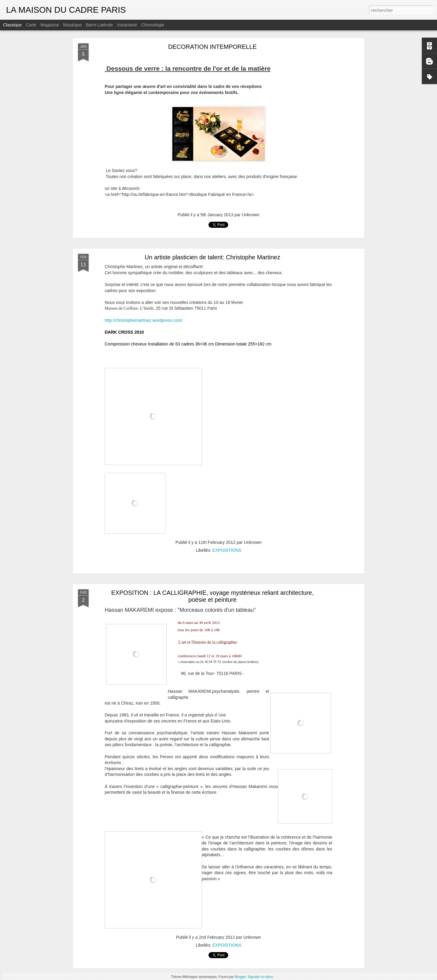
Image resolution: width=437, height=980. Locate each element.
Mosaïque (72, 25)
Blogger (240, 977)
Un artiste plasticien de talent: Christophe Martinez (213, 257)
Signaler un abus (261, 977)
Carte (31, 25)
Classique (12, 25)
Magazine (50, 25)
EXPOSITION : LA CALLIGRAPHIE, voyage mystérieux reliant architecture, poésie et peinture (213, 596)
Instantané (127, 25)
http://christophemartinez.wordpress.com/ (144, 320)
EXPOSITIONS (227, 550)
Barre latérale (99, 25)
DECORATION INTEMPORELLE (212, 47)
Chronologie (153, 25)
